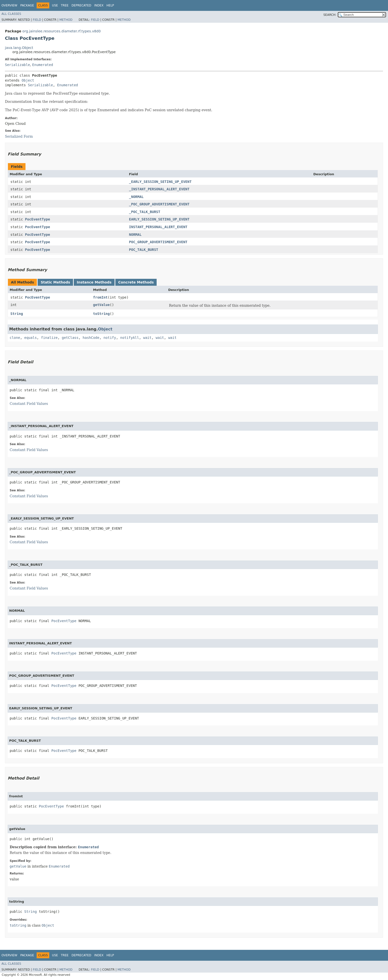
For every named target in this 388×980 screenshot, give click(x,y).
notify (110, 338)
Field (37, 20)
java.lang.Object (19, 48)
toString (101, 314)
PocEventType (37, 219)
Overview (9, 5)
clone (15, 338)
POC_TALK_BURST (144, 250)
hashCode (91, 338)
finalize (49, 338)
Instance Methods (94, 282)
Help (110, 5)
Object (28, 80)
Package (27, 5)
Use (55, 5)
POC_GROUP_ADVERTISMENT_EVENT (158, 242)
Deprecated (81, 5)
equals (31, 338)
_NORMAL (136, 197)
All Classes (11, 14)
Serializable (17, 65)
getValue (101, 305)
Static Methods (55, 282)
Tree (65, 5)
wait (147, 338)
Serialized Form (19, 136)
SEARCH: (330, 15)
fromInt (100, 297)
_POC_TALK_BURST (145, 212)
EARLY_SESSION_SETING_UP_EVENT (159, 219)
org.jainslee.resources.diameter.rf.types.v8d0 (61, 31)
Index (99, 5)
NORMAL (135, 235)
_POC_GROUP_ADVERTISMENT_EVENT (159, 204)
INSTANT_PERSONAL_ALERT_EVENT (158, 227)
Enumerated (43, 65)
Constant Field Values (29, 404)
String (17, 314)
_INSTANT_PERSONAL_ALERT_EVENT (159, 189)
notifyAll (130, 338)
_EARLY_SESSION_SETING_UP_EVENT (160, 182)
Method (66, 20)
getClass (70, 338)
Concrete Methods (136, 282)
